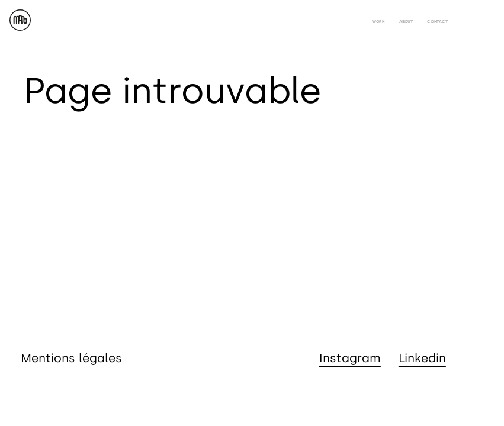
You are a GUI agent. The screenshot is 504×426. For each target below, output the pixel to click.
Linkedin (422, 358)
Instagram (350, 358)
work (379, 22)
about (406, 22)
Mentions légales (71, 358)
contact (437, 22)
